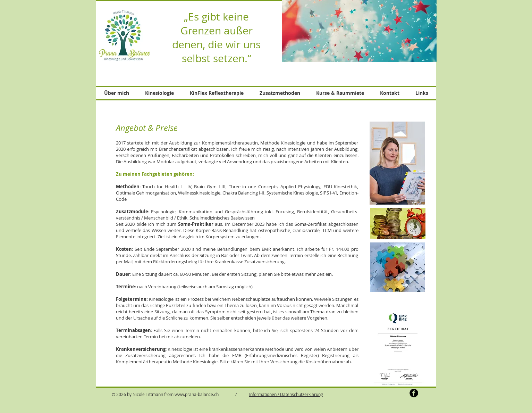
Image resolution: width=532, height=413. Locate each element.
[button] (159, 93)
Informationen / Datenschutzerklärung (286, 394)
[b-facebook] (414, 393)
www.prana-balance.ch (197, 394)
